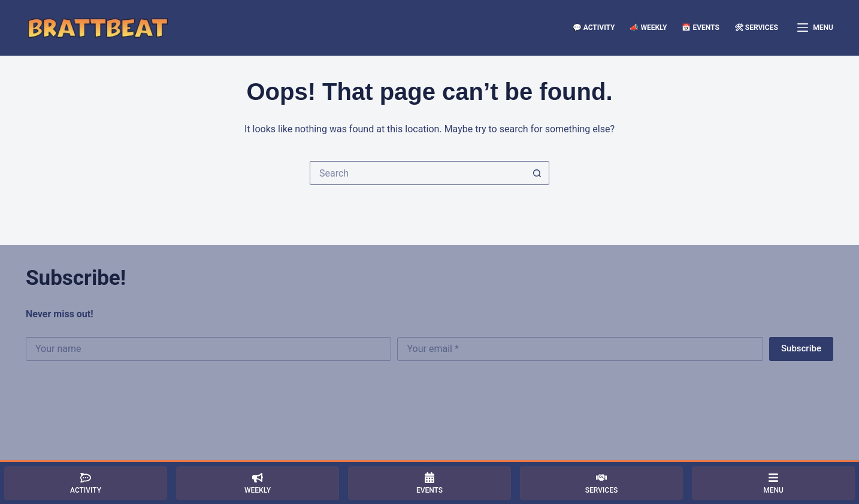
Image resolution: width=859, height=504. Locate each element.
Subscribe (801, 348)
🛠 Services (756, 28)
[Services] (601, 483)
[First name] (208, 349)
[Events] (429, 483)
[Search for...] (418, 173)
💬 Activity (594, 28)
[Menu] (815, 28)
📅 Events (700, 28)
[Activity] (86, 483)
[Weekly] (258, 483)
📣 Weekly (648, 28)
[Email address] (580, 349)
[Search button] (537, 173)
